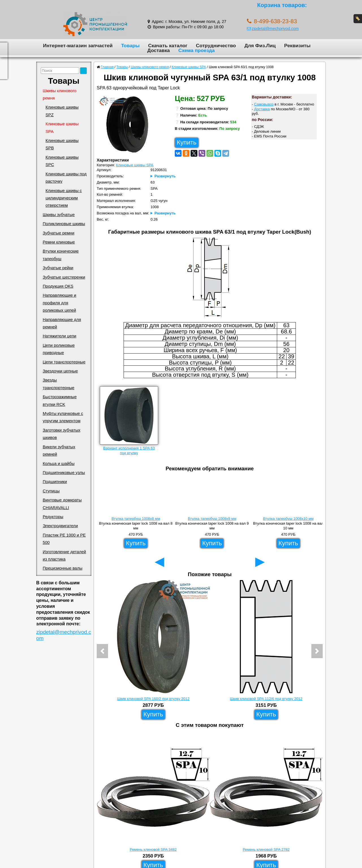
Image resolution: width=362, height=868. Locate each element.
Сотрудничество (216, 46)
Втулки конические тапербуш (61, 255)
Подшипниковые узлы (64, 473)
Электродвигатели (60, 526)
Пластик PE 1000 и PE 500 (64, 539)
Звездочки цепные (60, 371)
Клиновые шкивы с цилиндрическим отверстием (64, 198)
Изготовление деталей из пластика (64, 555)
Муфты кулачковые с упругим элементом (63, 417)
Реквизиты (297, 46)
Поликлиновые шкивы (64, 224)
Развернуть (165, 176)
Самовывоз (264, 104)
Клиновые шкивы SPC (62, 161)
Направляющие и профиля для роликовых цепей (60, 303)
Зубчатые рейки (58, 268)
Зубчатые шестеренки (64, 277)
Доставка (159, 50)
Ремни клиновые (59, 242)
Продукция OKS (58, 286)
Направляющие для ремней (62, 323)
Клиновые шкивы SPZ (62, 111)
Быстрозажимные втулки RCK (60, 400)
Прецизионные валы (63, 568)
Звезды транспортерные (59, 384)
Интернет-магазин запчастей (78, 46)
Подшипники (55, 482)
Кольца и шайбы (59, 464)
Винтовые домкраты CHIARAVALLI (62, 504)
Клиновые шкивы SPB (62, 144)
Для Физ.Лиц (260, 46)
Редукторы (53, 517)
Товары (130, 46)
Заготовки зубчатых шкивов (62, 434)
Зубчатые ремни (59, 233)
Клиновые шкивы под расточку (66, 178)
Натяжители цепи (60, 336)
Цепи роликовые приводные (59, 349)
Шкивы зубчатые (59, 215)
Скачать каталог (168, 46)
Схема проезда (196, 50)
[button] (102, 651)
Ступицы (51, 491)
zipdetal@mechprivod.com (273, 29)
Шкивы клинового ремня (60, 94)
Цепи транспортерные (64, 362)
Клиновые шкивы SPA (62, 128)
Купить (187, 142)
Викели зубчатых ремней (59, 451)
